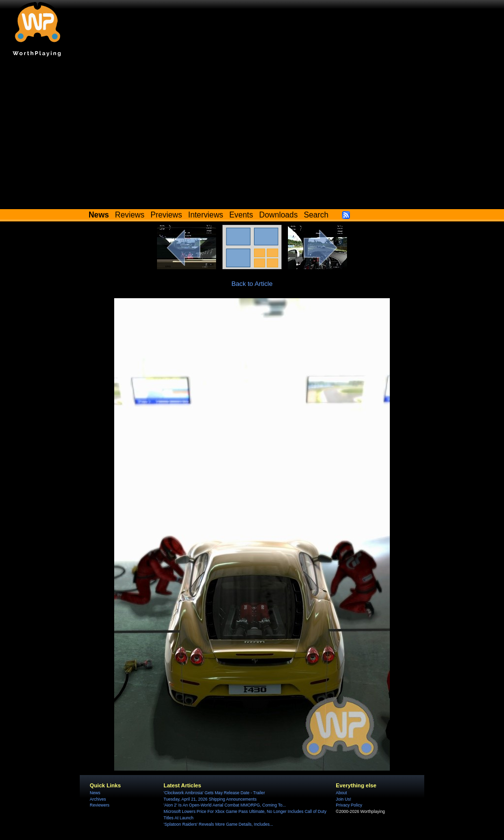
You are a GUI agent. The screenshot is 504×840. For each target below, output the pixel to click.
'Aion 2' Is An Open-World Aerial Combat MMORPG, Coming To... (225, 805)
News (95, 793)
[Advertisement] (252, 135)
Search (316, 215)
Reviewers (99, 805)
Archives (98, 799)
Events (241, 215)
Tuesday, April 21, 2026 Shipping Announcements (210, 799)
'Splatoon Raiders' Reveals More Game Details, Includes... (218, 824)
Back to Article (252, 284)
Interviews (205, 215)
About (341, 793)
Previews (166, 215)
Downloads (279, 215)
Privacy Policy (349, 805)
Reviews (130, 215)
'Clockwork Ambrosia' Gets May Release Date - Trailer (214, 793)
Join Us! (343, 799)
